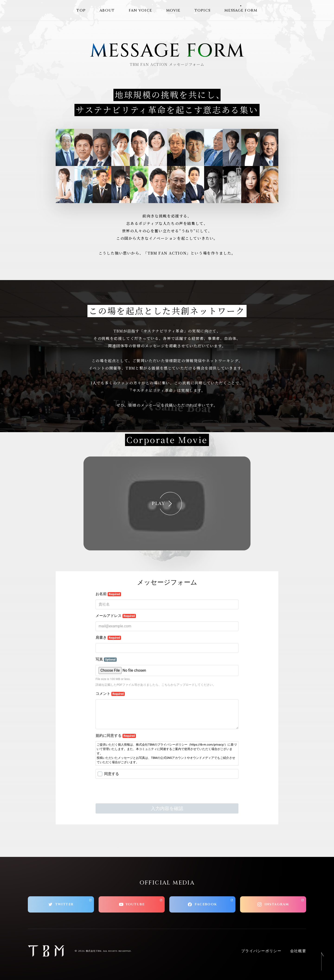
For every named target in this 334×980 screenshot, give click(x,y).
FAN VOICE (141, 10)
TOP (81, 10)
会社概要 (298, 951)
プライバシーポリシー (261, 951)
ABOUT (107, 10)
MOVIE (173, 10)
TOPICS (203, 10)
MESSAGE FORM (241, 10)
